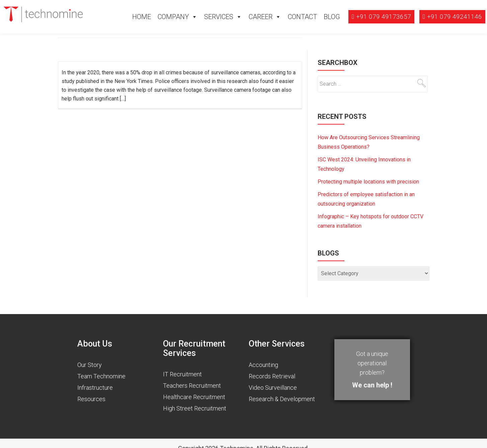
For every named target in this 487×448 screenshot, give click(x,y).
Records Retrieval (272, 376)
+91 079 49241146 (455, 17)
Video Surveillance (273, 388)
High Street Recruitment (195, 408)
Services (219, 17)
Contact (302, 17)
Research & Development (282, 399)
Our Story (90, 365)
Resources (91, 399)
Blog (332, 17)
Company (173, 17)
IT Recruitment (182, 374)
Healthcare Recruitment (194, 397)
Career (261, 17)
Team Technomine (101, 376)
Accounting (263, 365)
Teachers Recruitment (192, 386)
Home (142, 17)
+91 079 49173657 (384, 17)
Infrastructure (95, 388)
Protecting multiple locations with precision (368, 182)
